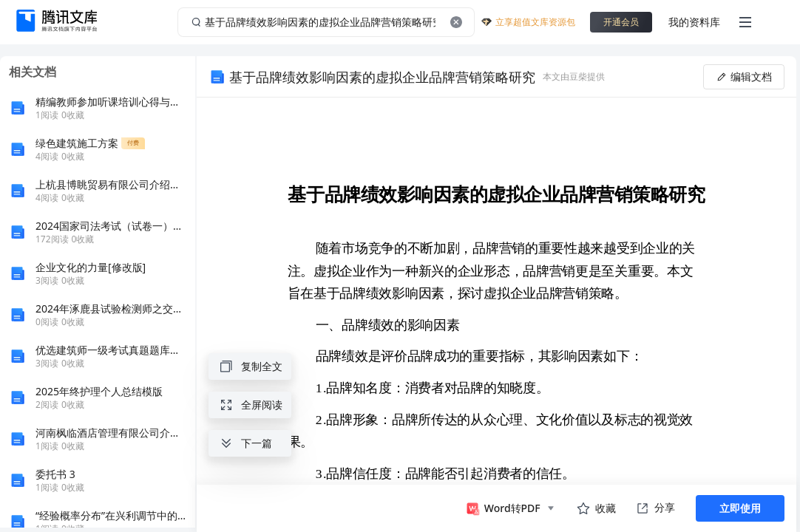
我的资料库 (694, 22)
